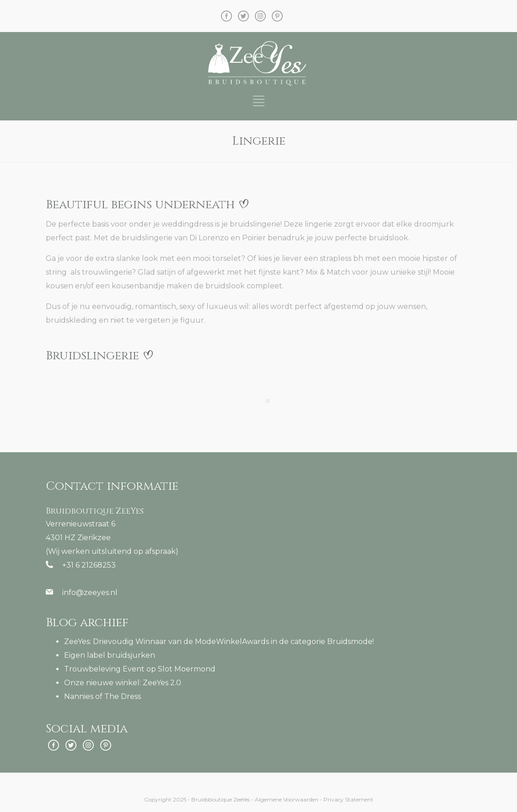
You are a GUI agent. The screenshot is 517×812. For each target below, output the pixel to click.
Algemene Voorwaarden (287, 799)
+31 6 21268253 (89, 565)
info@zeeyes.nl (90, 593)
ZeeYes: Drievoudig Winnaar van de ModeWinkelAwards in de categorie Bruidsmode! (219, 641)
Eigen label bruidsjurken (110, 655)
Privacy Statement (348, 799)
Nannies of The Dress (102, 696)
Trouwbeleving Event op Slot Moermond (140, 669)
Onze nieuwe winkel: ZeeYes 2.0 (123, 683)
